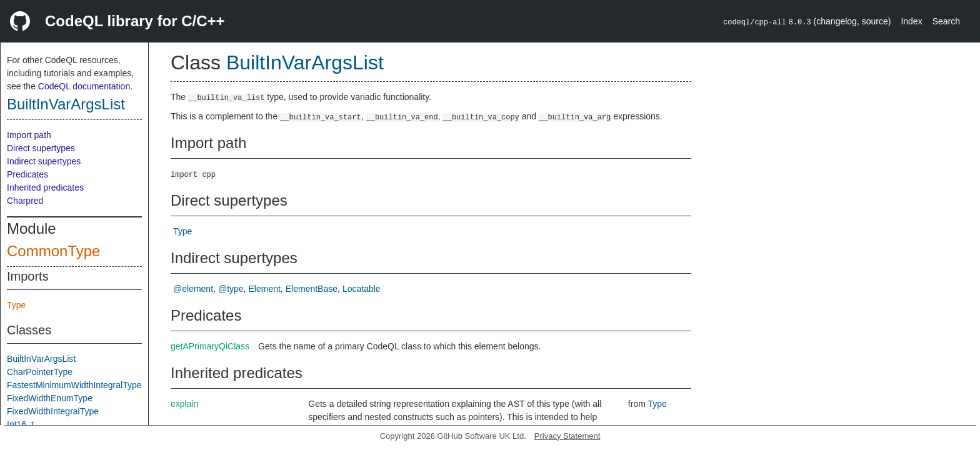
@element (193, 289)
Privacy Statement (567, 436)
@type (231, 289)
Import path (29, 135)
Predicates (27, 174)
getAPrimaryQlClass (210, 346)
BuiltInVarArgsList (66, 104)
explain (184, 404)
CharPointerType (40, 372)
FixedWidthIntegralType (53, 411)
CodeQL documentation (84, 86)
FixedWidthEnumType (50, 398)
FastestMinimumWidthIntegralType (74, 385)
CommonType (53, 251)
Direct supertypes (41, 148)
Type (16, 305)
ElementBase (312, 289)
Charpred (25, 201)
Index (911, 21)
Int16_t (20, 424)
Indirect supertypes (44, 161)
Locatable (362, 289)
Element (265, 289)
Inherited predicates (45, 187)
